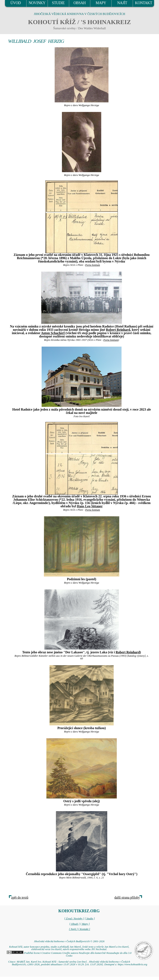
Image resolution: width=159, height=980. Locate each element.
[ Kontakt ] (84, 929)
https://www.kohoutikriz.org (132, 964)
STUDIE (58, 3)
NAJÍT (122, 3)
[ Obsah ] (75, 924)
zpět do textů (20, 897)
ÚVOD (16, 3)
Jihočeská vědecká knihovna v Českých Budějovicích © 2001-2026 (69, 941)
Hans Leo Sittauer (90, 506)
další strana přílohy (127, 897)
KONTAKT (144, 3)
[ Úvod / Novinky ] (74, 919)
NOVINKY (37, 3)
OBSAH (80, 3)
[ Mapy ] (85, 924)
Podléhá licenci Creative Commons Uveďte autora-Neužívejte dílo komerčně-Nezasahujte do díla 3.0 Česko (69, 954)
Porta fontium (92, 265)
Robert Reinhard (118, 330)
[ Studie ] (90, 919)
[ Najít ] (73, 929)
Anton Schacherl (53, 333)
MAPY (101, 3)
